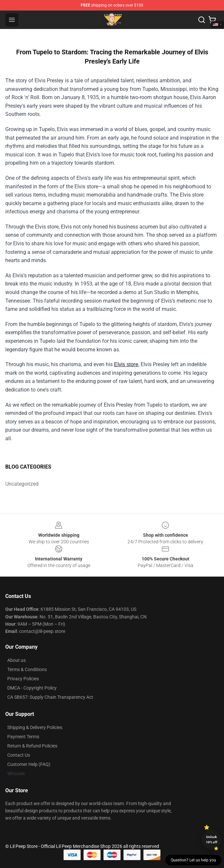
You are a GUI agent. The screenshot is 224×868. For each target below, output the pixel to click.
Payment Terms (23, 737)
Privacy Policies (23, 679)
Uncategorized (22, 484)
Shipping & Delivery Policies (35, 727)
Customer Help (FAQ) (29, 764)
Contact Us (19, 755)
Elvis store (126, 364)
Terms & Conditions (27, 669)
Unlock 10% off (212, 840)
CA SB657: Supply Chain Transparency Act (50, 697)
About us (16, 660)
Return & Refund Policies (32, 746)
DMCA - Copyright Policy (32, 688)
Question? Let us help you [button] (193, 860)
